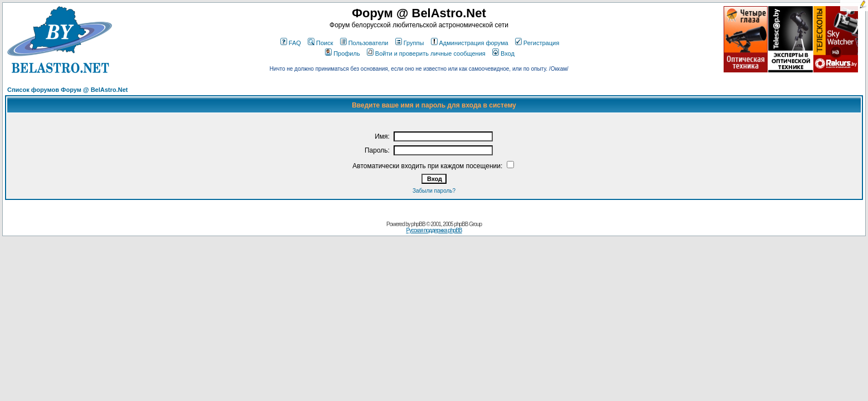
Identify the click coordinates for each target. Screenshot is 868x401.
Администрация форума (470, 43)
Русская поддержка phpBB (434, 230)
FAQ (291, 43)
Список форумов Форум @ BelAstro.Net (67, 90)
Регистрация (537, 43)
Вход (503, 53)
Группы (410, 43)
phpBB (418, 224)
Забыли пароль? (434, 191)
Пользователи (364, 43)
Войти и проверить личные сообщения (426, 53)
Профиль (343, 53)
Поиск (320, 43)
